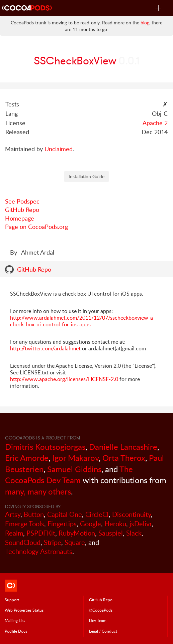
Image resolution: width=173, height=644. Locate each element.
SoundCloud (23, 542)
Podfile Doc (16, 631)
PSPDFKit (41, 533)
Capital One (65, 514)
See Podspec (22, 201)
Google (91, 524)
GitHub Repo (22, 210)
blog (145, 23)
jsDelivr (141, 524)
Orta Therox (124, 458)
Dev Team (98, 620)
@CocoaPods (101, 610)
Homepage (20, 218)
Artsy (13, 514)
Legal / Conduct (103, 631)
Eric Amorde (27, 458)
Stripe (53, 542)
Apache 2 (155, 123)
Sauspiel (111, 533)
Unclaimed (59, 149)
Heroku (115, 524)
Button (34, 514)
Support (12, 600)
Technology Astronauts (39, 551)
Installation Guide (86, 176)
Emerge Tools (25, 524)
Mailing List (15, 620)
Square (75, 542)
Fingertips (62, 524)
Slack (134, 533)
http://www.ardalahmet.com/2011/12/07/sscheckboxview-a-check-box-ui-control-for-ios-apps (82, 321)
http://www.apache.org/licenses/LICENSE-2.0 (64, 379)
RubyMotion (77, 533)
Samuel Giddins (74, 469)
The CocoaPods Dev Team (69, 475)
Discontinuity (132, 514)
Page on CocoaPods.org (36, 227)
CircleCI (97, 514)
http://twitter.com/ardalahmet (45, 348)
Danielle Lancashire (123, 447)
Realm (14, 533)
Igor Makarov (75, 458)
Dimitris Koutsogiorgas (45, 447)
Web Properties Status (24, 610)
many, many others (38, 491)
